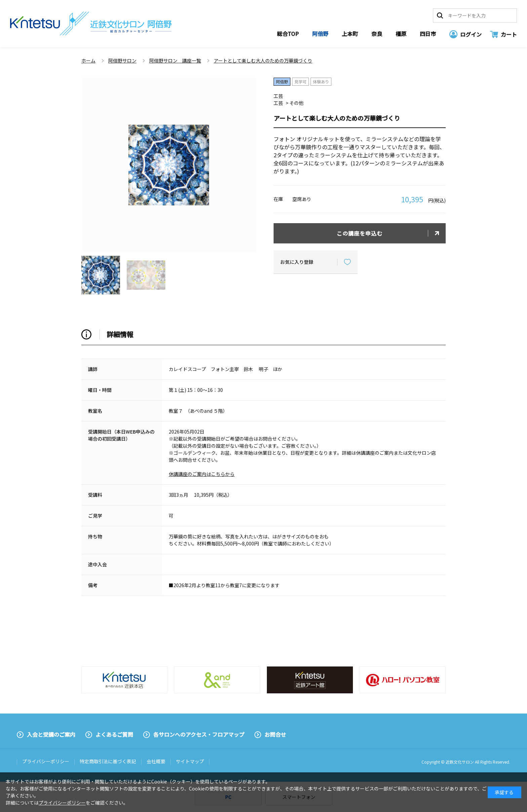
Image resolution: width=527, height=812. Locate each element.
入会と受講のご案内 (51, 734)
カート (509, 34)
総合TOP (288, 34)
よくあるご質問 (114, 734)
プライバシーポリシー (46, 761)
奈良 (377, 34)
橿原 (401, 34)
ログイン (471, 34)
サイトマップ (190, 761)
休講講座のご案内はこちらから (202, 474)
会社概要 (156, 761)
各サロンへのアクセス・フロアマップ (199, 734)
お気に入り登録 (297, 262)
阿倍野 (320, 34)
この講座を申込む (360, 233)
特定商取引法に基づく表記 (108, 761)
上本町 (350, 34)
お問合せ (275, 734)
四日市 (428, 34)
